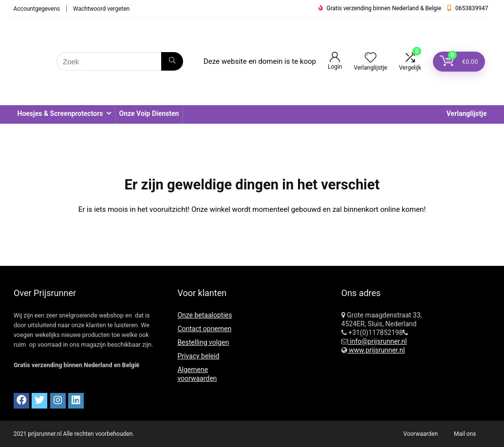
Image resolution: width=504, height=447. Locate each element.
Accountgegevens (37, 9)
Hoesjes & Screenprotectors (60, 113)
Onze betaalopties (205, 315)
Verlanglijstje (467, 113)
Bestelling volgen (203, 342)
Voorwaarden (420, 434)
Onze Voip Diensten (149, 113)
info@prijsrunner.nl (378, 341)
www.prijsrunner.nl (376, 350)
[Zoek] (172, 61)
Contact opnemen (204, 329)
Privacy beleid (198, 356)
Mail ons (465, 434)
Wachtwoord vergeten (101, 9)
